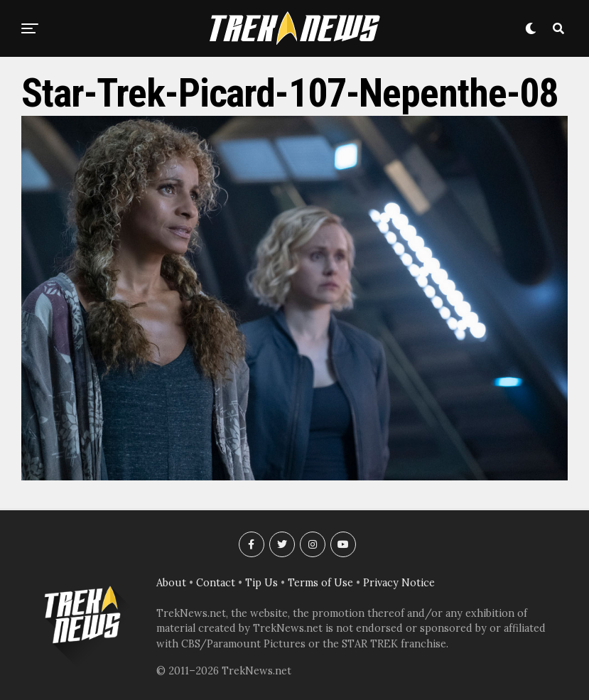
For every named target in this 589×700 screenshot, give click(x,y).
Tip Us (261, 583)
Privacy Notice (399, 583)
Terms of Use (320, 583)
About (171, 583)
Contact (216, 583)
